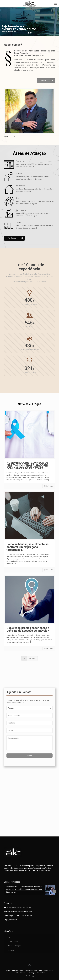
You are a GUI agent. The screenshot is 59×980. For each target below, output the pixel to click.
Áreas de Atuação (14, 946)
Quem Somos (13, 941)
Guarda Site (41, 973)
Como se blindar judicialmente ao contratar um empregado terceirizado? (27, 547)
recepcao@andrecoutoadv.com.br (19, 907)
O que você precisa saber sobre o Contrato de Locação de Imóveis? (28, 629)
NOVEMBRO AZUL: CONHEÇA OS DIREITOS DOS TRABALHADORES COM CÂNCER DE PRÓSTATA (28, 466)
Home (10, 937)
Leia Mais (50, 486)
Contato (11, 950)
